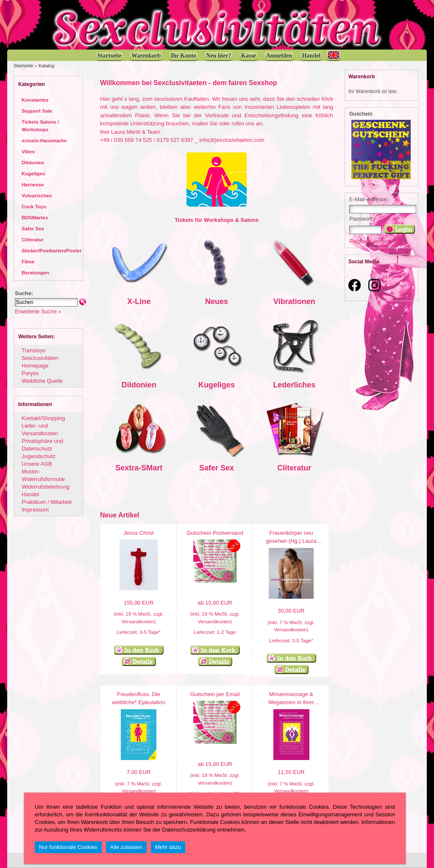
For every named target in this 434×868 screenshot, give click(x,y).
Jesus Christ (138, 533)
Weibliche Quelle (42, 381)
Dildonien (33, 162)
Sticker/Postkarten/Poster (52, 250)
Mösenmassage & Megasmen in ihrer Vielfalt (291, 702)
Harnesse (33, 184)
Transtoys (33, 350)
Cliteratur (33, 239)
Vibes (28, 151)
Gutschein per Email (215, 694)
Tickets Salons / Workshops (40, 126)
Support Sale (37, 111)
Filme (28, 261)
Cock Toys (34, 206)
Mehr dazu (168, 847)
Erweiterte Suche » (38, 311)
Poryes (30, 373)
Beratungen (35, 272)
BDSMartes (35, 217)
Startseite (23, 66)
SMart (152, 468)
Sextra (127, 468)
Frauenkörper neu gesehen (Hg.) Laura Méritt (291, 541)
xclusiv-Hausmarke (44, 140)
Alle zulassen (126, 847)
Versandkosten (138, 621)
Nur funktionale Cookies (68, 847)
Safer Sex (33, 228)
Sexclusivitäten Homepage (40, 362)
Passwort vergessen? (376, 241)
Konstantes (35, 100)
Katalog (46, 66)
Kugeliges (33, 173)
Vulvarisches (37, 195)
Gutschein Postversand (215, 533)
